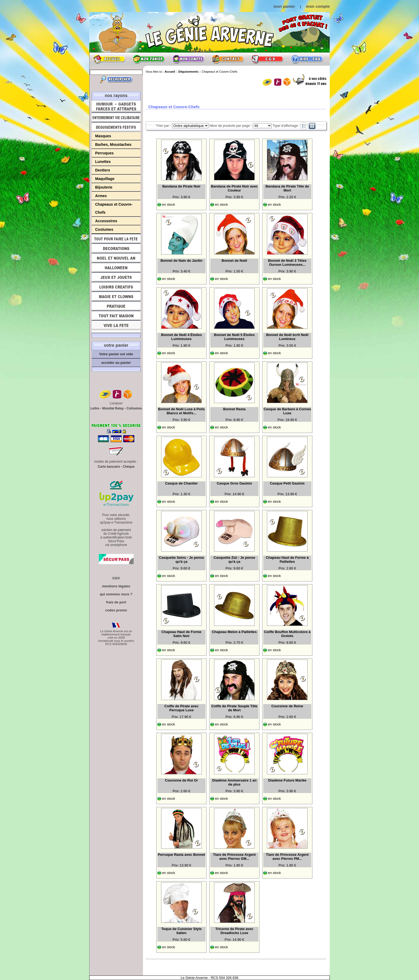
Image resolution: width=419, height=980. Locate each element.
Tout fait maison (116, 316)
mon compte (318, 6)
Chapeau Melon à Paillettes (234, 632)
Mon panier (149, 59)
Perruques (104, 153)
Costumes (104, 229)
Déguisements (116, 127)
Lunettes (103, 162)
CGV (267, 59)
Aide (307, 59)
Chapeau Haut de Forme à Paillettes (287, 560)
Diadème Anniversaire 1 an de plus (234, 782)
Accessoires (106, 221)
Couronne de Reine (287, 706)
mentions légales (116, 586)
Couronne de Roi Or (181, 780)
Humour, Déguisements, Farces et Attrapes (116, 106)
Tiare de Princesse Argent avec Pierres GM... (234, 857)
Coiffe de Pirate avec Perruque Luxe (181, 708)
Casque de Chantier (181, 483)
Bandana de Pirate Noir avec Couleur (234, 188)
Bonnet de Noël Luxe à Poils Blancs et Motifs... (182, 411)
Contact (228, 59)
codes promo (116, 610)
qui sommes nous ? (116, 594)
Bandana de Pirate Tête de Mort (287, 188)
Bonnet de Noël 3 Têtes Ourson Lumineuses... (287, 263)
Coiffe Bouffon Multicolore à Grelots (287, 634)
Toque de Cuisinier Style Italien (182, 931)
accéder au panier (116, 363)
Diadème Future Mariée (287, 780)
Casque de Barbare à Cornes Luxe (287, 411)
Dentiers (103, 170)
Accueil (109, 59)
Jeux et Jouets (116, 277)
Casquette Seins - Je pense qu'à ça (181, 560)
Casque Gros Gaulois (234, 483)
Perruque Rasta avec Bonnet (181, 855)
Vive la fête (116, 327)
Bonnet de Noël (234, 261)
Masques (103, 136)
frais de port (116, 602)
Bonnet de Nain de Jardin (182, 261)
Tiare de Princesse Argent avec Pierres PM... (287, 857)
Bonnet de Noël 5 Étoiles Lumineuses (234, 337)
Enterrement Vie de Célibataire (116, 118)
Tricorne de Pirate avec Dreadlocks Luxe (234, 931)
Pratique (116, 306)
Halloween (116, 268)
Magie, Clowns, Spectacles (116, 296)
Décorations (116, 248)
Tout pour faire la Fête (116, 239)
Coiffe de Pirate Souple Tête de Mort (234, 708)
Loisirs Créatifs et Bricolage (116, 287)
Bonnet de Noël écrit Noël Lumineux (287, 337)
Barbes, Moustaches (113, 145)
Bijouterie (104, 187)
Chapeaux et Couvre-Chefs (114, 208)
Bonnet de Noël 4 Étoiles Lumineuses (181, 337)
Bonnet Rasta (234, 409)
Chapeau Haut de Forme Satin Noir (181, 634)
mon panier (284, 6)
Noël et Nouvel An (116, 258)
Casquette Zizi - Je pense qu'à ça (234, 560)
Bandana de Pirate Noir (181, 186)
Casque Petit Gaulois (287, 483)
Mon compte (188, 59)
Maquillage (105, 179)
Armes (101, 196)
